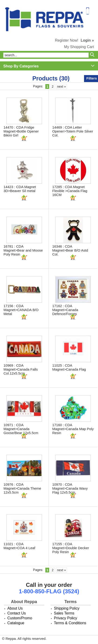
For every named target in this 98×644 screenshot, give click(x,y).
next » (61, 86)
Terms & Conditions (70, 623)
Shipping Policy (67, 608)
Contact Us (17, 613)
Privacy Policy (66, 618)
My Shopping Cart (79, 47)
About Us (15, 608)
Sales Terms (64, 613)
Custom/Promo (20, 618)
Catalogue (16, 623)
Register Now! (67, 40)
